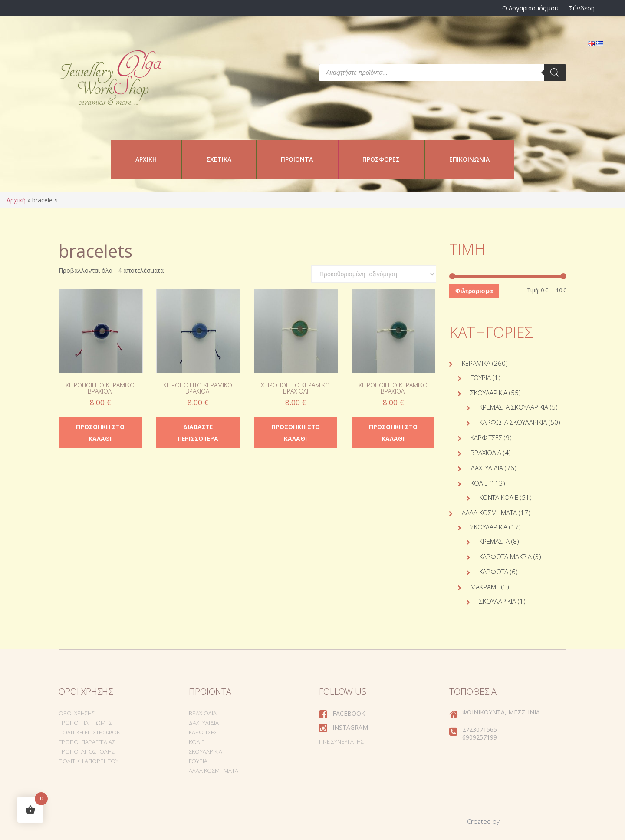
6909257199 (480, 737)
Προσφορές (381, 159)
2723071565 (480, 729)
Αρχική (146, 159)
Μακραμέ (485, 587)
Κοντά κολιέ (499, 497)
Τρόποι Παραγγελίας (87, 742)
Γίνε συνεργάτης (341, 741)
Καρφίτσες (486, 437)
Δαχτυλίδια (487, 468)
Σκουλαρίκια (489, 393)
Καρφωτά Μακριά (505, 556)
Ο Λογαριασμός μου (530, 8)
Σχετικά (219, 159)
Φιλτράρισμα (474, 291)
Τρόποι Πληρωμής (86, 723)
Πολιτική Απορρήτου (89, 761)
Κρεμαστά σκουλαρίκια (514, 407)
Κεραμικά (476, 363)
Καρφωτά (494, 572)
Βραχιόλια (486, 453)
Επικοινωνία (469, 159)
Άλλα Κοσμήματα (489, 513)
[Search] (555, 73)
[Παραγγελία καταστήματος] (374, 274)
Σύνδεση (582, 8)
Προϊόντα (297, 159)
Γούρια (481, 377)
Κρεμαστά (494, 541)
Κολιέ (479, 483)
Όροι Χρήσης (77, 713)
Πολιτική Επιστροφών (90, 732)
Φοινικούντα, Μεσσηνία (501, 712)
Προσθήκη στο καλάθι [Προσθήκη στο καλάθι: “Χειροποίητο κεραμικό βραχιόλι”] (100, 433)
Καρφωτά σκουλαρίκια (513, 422)
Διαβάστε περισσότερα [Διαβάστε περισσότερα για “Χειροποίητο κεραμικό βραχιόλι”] (198, 433)
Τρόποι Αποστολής (87, 751)
